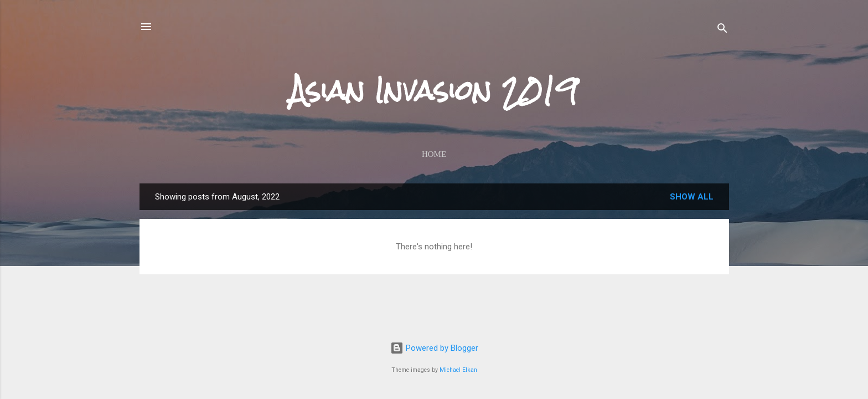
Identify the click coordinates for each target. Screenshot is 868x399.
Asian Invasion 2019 (434, 90)
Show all (692, 197)
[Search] (722, 30)
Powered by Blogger (434, 348)
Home (434, 154)
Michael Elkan (458, 370)
